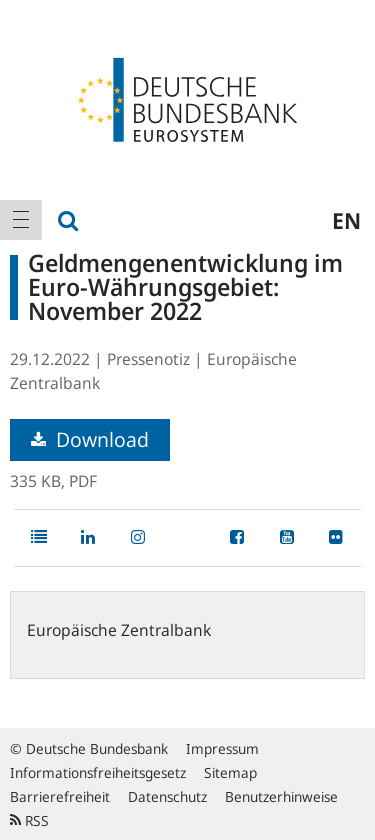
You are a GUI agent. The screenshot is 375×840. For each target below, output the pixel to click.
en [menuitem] (346, 220)
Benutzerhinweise (281, 796)
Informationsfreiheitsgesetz (98, 772)
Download (90, 439)
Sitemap (230, 772)
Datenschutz (167, 796)
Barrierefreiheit (60, 796)
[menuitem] (21, 220)
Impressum (222, 748)
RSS (29, 820)
